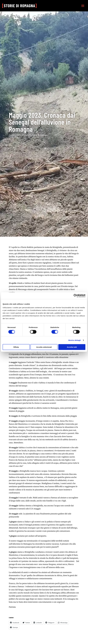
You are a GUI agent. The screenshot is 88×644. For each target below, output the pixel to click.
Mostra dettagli (74, 340)
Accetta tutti (72, 347)
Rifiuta (16, 347)
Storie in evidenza (40, 135)
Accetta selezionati (44, 347)
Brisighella (27, 135)
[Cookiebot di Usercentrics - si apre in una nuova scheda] (75, 296)
